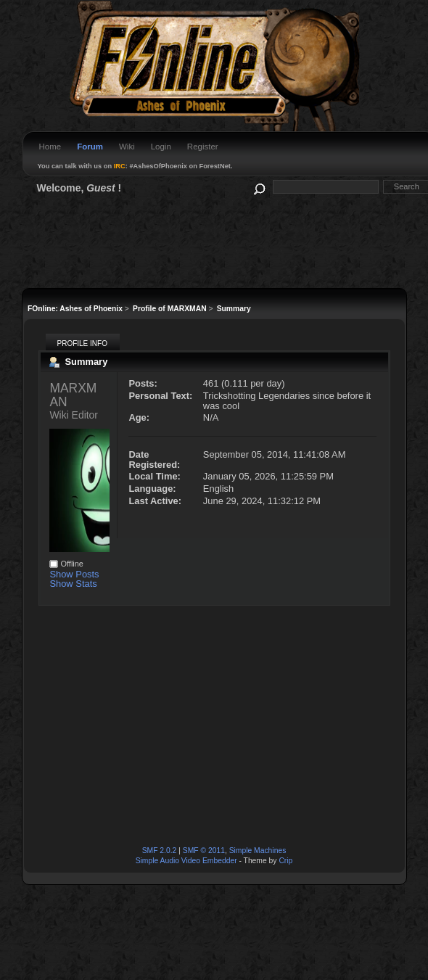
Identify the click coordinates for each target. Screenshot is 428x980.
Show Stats (73, 584)
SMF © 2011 (204, 851)
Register (203, 147)
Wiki (127, 147)
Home (50, 147)
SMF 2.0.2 (160, 851)
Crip (285, 861)
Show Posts (74, 574)
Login (161, 147)
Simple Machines (258, 851)
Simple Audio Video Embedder (186, 861)
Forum (90, 147)
